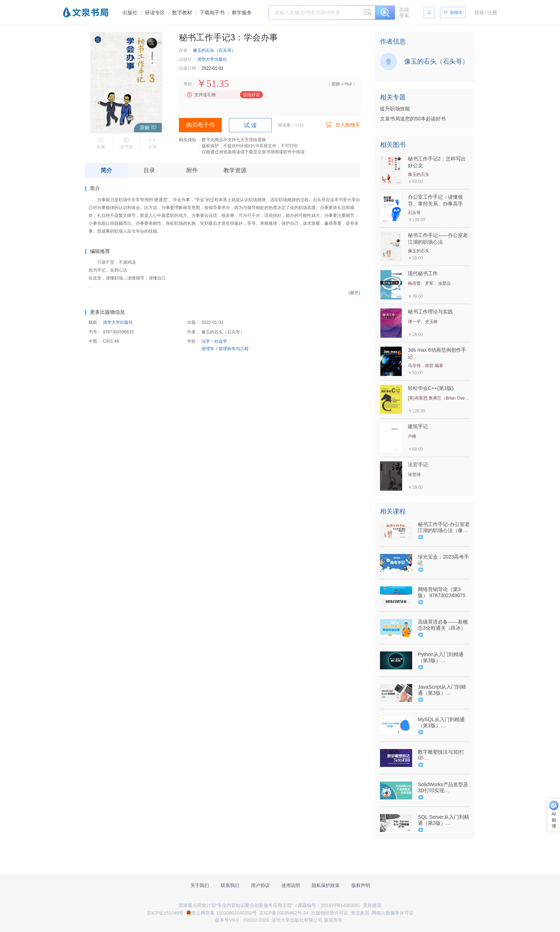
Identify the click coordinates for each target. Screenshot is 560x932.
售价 (188, 84)
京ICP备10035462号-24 (284, 913)
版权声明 (361, 885)
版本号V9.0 (227, 920)
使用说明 (291, 885)
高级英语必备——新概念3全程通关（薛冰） (443, 625)
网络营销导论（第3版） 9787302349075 (442, 592)
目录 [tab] (149, 170)
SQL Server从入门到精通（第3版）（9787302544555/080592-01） (443, 820)
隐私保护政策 (326, 885)
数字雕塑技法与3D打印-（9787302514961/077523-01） (443, 755)
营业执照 (360, 913)
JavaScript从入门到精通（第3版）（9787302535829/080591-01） (443, 690)
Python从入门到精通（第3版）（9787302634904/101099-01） (443, 658)
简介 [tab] (106, 170)
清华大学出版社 (212, 59)
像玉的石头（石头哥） (214, 50)
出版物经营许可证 (330, 913)
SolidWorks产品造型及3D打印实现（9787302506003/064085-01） (443, 788)
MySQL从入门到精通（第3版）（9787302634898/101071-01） (443, 723)
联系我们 (230, 885)
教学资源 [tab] (235, 170)
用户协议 (260, 885)
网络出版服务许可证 (393, 913)
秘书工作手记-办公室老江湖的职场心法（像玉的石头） (444, 527)
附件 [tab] (192, 170)
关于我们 (200, 885)
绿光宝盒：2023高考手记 (443, 560)
